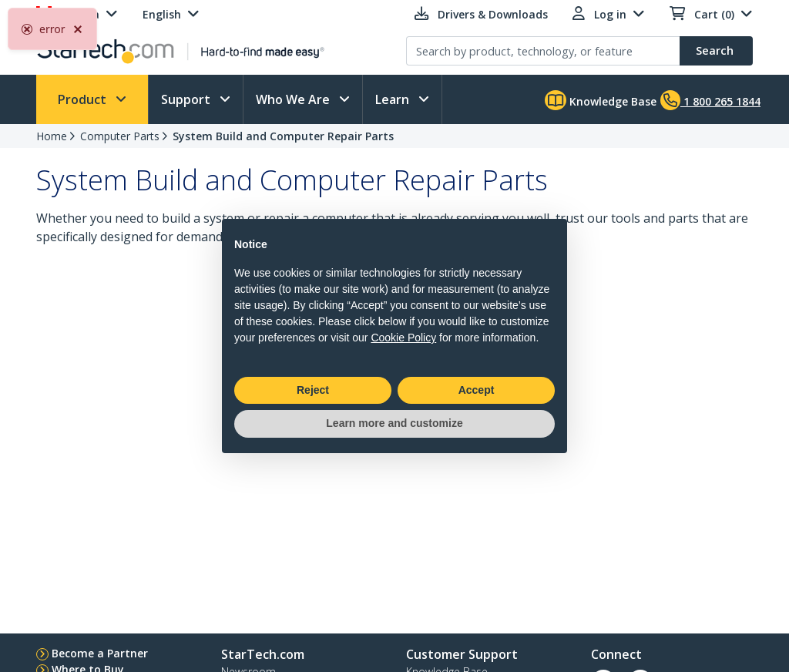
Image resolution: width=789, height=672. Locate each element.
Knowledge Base (601, 100)
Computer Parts (120, 136)
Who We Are (294, 99)
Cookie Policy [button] (403, 338)
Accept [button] (477, 390)
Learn (394, 99)
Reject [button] (313, 390)
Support (187, 99)
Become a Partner (100, 653)
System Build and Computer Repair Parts (283, 136)
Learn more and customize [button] (394, 423)
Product (84, 99)
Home (52, 136)
